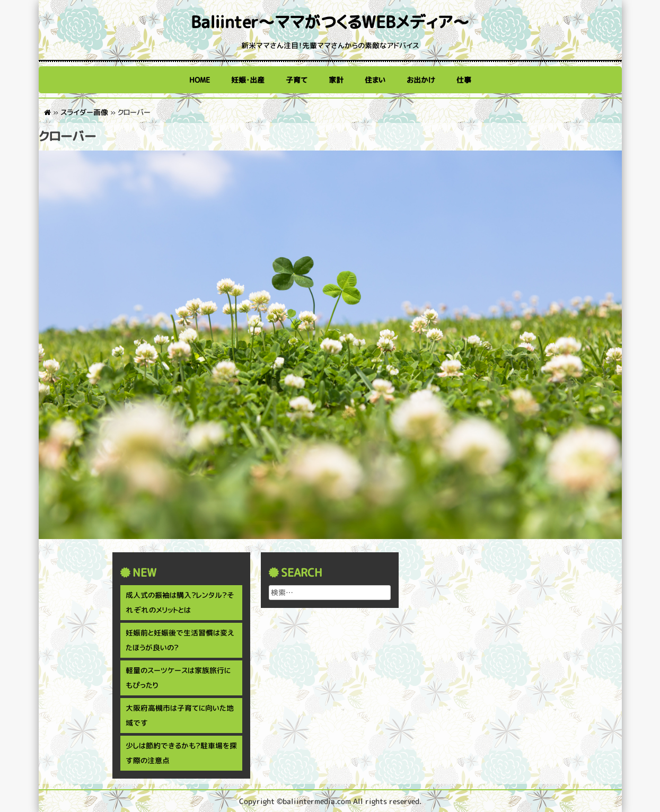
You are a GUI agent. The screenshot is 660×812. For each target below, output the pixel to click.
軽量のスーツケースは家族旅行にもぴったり (178, 678)
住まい (375, 80)
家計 (336, 80)
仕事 (464, 80)
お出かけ (421, 80)
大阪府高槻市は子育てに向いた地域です (180, 715)
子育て (297, 80)
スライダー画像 (84, 112)
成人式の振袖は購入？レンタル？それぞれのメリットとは (180, 602)
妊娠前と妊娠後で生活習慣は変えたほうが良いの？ (180, 640)
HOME (200, 80)
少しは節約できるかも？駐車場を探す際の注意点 (181, 753)
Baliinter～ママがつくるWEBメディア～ (330, 22)
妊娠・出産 (248, 80)
